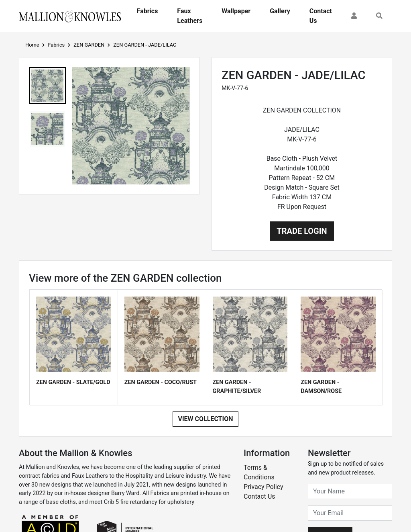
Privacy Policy (263, 487)
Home (32, 45)
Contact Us (321, 16)
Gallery (280, 11)
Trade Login (302, 231)
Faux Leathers (190, 16)
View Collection (205, 419)
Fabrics (148, 11)
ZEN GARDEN (89, 45)
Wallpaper (236, 11)
